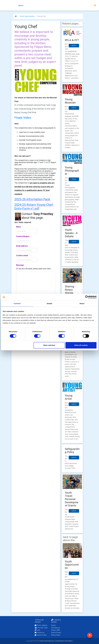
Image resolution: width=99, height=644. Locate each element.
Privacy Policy (41, 635)
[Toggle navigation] (95, 5)
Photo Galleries (41, 625)
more (74, 46)
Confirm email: (22, 255)
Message (20, 265)
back (74, 573)
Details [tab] (50, 303)
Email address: (22, 246)
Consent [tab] (17, 303)
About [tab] (82, 303)
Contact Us (40, 633)
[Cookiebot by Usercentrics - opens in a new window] (87, 297)
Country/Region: (23, 236)
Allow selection (49, 345)
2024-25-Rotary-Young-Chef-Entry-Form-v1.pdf (34, 207)
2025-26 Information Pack (32, 199)
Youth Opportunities (27, 16)
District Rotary (56, 633)
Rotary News (56, 635)
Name (18, 227)
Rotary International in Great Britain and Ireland (56, 641)
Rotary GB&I (56, 630)
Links (37, 630)
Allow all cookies (81, 345)
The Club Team (41, 628)
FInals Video (23, 118)
